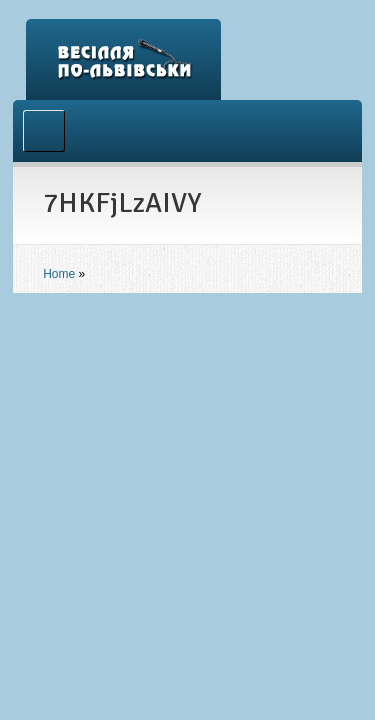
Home (59, 274)
